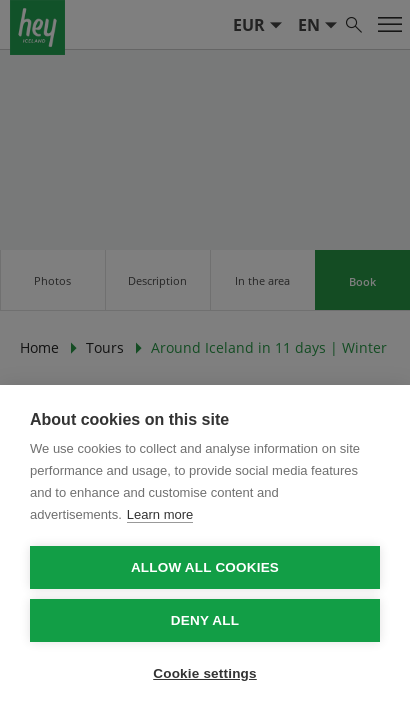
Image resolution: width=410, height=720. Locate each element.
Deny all (205, 620)
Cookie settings (205, 673)
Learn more (160, 514)
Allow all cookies (205, 567)
